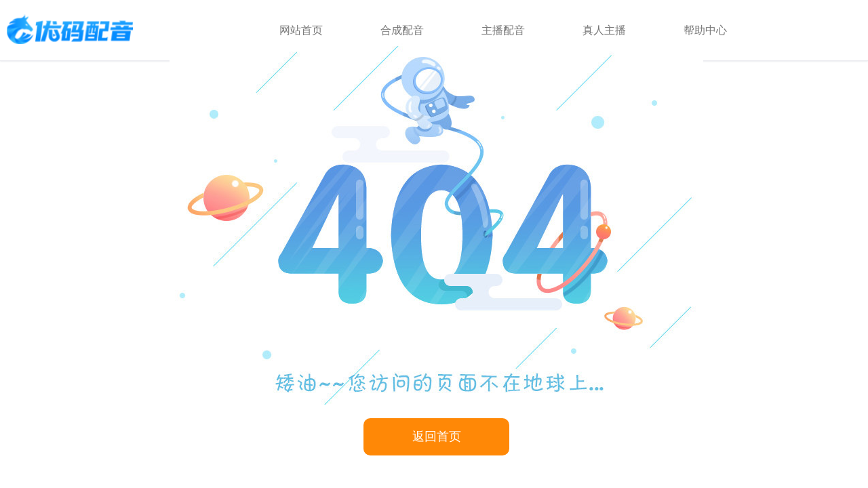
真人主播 (604, 30)
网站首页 (301, 30)
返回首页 (437, 436)
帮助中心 (705, 30)
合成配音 (402, 30)
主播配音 (503, 30)
